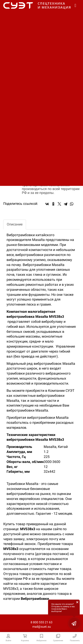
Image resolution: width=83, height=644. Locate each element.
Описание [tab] (15, 224)
